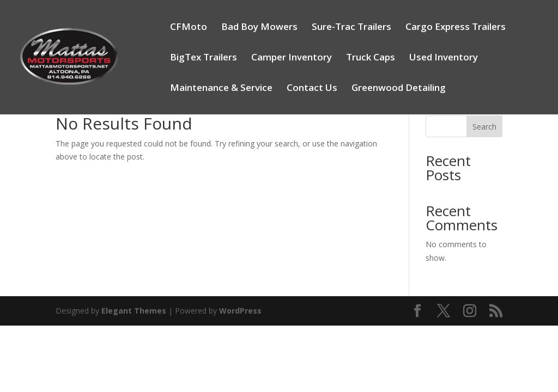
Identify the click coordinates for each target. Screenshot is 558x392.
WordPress (240, 311)
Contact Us (312, 89)
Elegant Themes (134, 311)
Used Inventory (444, 58)
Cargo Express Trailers (456, 28)
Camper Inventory (292, 58)
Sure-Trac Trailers (351, 28)
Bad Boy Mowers (259, 28)
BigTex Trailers (204, 58)
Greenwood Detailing (399, 89)
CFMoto (189, 28)
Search (484, 127)
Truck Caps (371, 58)
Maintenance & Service (221, 89)
